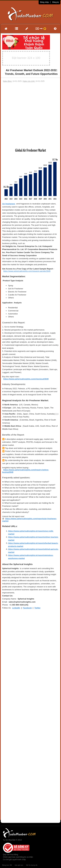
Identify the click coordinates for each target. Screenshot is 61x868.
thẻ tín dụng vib (32, 865)
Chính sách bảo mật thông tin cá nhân (18, 857)
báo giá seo (19, 865)
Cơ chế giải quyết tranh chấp (14, 860)
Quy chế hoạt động (10, 855)
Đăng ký (56, 2)
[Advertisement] (30, 114)
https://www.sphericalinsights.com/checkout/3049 (26, 379)
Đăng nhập (44, 2)
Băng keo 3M (7, 865)
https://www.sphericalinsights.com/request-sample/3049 (27, 271)
